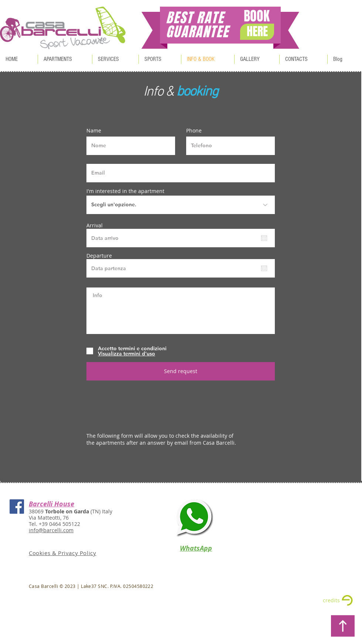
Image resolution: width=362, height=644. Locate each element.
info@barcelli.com (51, 530)
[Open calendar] (264, 238)
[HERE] (257, 32)
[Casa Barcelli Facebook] (17, 507)
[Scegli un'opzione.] (181, 205)
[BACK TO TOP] (343, 626)
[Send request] (181, 371)
